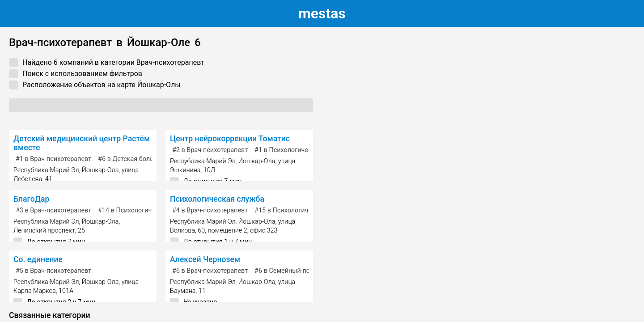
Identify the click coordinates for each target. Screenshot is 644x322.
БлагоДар (31, 199)
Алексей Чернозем (205, 259)
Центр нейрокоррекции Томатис (230, 139)
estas (322, 13)
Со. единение (38, 259)
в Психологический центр (298, 150)
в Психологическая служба (145, 210)
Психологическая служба (217, 199)
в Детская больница (133, 159)
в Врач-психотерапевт (53, 159)
